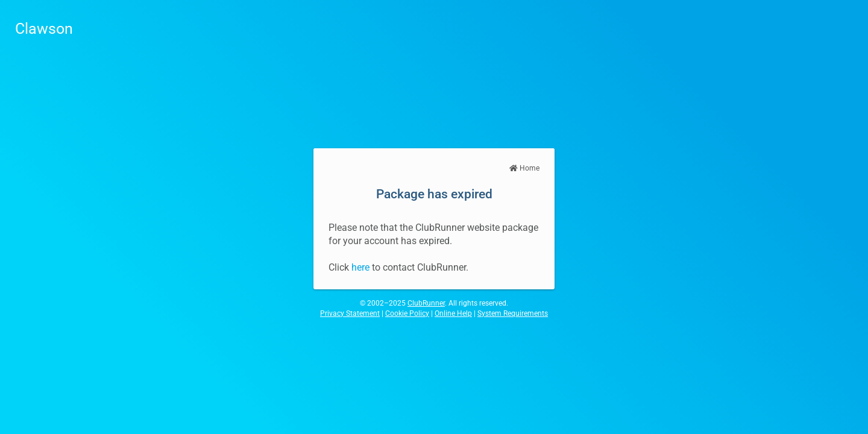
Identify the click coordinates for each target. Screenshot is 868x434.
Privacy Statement (350, 313)
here (360, 267)
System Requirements (513, 313)
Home (524, 168)
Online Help (453, 313)
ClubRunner (426, 303)
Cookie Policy (407, 313)
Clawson (44, 29)
